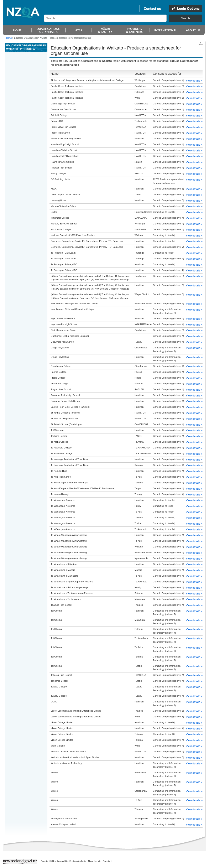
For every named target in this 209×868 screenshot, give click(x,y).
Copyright (107, 861)
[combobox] (125, 21)
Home (9, 38)
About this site (95, 861)
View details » (194, 81)
